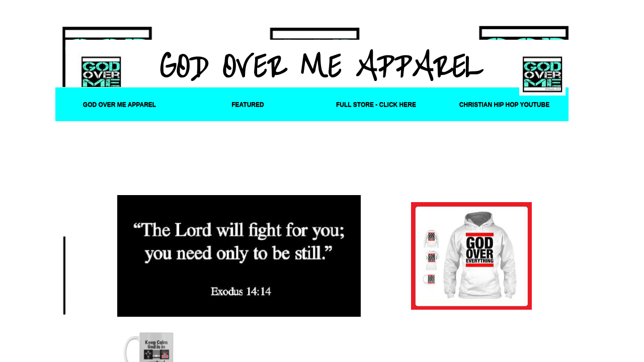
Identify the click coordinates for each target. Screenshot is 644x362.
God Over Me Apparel (119, 105)
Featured (248, 105)
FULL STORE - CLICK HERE (376, 105)
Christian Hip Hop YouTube (504, 105)
